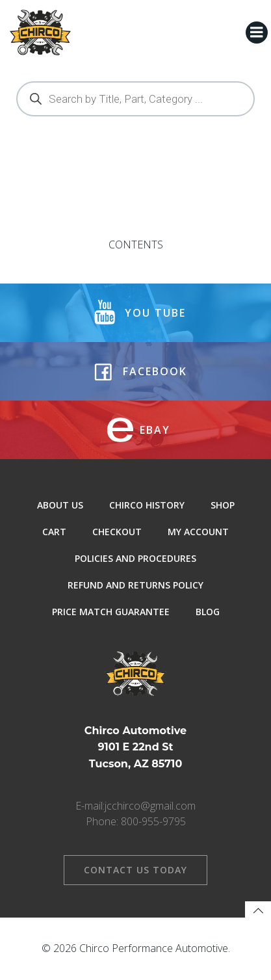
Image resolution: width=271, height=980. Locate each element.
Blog (208, 612)
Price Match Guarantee (111, 612)
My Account (198, 532)
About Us (60, 505)
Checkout (117, 532)
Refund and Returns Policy (135, 585)
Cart (54, 532)
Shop (223, 505)
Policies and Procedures (135, 558)
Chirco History (147, 505)
